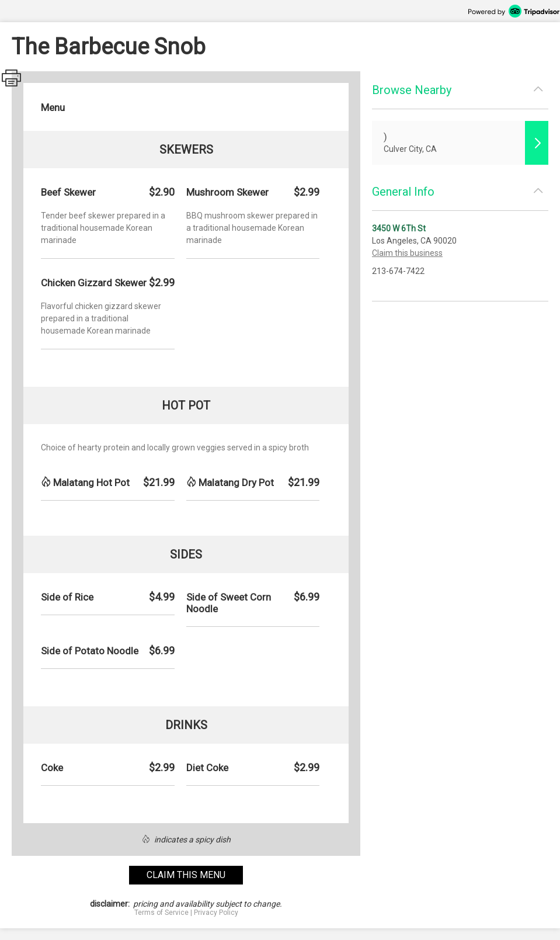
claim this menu (186, 875)
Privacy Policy (216, 913)
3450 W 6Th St (399, 228)
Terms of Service (161, 913)
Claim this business (407, 253)
